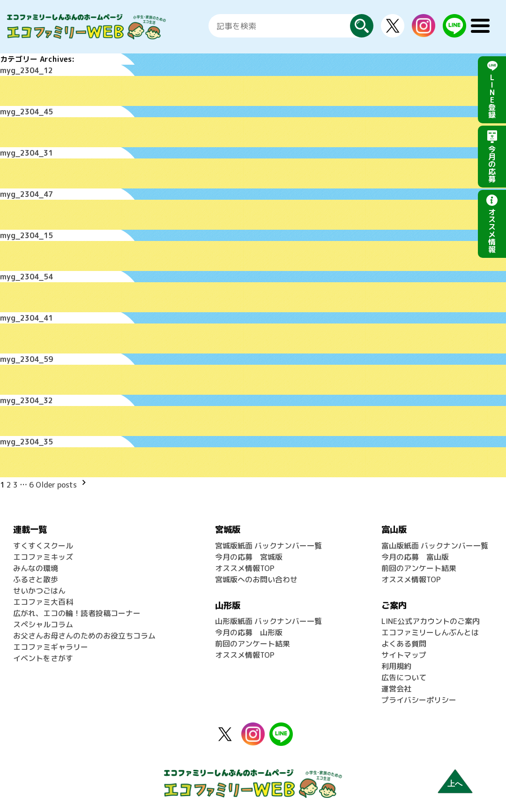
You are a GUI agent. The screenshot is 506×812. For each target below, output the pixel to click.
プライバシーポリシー (419, 700)
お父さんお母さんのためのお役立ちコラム (84, 636)
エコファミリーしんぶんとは (430, 632)
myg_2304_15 (26, 235)
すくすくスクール (43, 546)
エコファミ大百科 (43, 602)
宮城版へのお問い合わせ (256, 579)
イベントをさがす (43, 658)
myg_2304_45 (26, 112)
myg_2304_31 (26, 153)
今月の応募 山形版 (249, 632)
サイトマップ (404, 655)
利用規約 (396, 666)
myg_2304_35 (26, 442)
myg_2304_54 (26, 277)
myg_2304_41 (26, 318)
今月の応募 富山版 (415, 557)
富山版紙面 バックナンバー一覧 (435, 546)
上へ (455, 784)
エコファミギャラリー (51, 647)
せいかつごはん (39, 591)
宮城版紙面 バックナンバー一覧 (268, 546)
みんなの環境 (36, 568)
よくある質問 (404, 644)
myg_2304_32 (26, 400)
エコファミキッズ (43, 557)
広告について (404, 677)
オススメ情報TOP (245, 568)
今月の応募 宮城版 (249, 557)
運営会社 (396, 689)
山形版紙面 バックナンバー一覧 (268, 621)
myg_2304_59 (26, 359)
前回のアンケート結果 (253, 644)
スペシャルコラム (43, 624)
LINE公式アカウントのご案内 (431, 621)
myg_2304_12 (26, 70)
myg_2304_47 (26, 194)
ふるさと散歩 (36, 579)
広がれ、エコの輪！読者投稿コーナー (77, 613)
